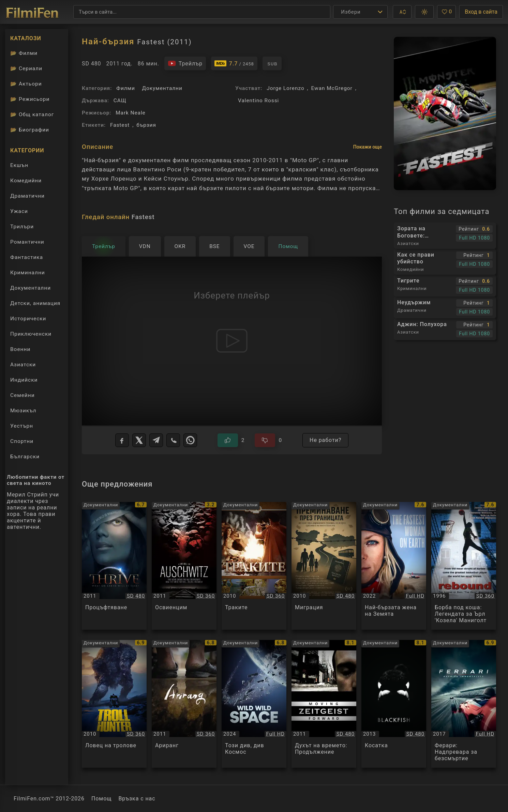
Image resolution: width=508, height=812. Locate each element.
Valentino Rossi (258, 101)
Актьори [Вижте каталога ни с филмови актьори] (26, 84)
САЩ (120, 101)
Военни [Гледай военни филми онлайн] (20, 349)
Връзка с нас (137, 799)
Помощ (101, 799)
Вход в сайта (481, 12)
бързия (146, 125)
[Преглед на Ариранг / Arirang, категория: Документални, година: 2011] (184, 704)
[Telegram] (156, 440)
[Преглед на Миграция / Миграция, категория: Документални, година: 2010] (324, 566)
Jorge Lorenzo (285, 88)
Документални (162, 88)
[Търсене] (202, 12)
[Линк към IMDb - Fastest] (234, 63)
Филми (126, 88)
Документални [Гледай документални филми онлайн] (31, 288)
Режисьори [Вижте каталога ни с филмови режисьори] (30, 99)
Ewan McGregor (332, 88)
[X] (139, 440)
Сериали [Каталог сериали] (26, 68)
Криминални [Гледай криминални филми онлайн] (28, 273)
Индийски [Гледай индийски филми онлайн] (24, 380)
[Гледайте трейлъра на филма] (185, 63)
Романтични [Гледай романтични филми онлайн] (27, 242)
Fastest (120, 125)
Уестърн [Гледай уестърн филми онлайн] (22, 426)
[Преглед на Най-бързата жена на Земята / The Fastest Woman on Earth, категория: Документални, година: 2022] (394, 566)
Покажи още (368, 147)
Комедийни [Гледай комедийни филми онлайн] (26, 181)
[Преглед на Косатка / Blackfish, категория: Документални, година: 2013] (394, 704)
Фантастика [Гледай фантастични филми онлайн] (27, 257)
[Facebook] (122, 440)
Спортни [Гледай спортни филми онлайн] (22, 441)
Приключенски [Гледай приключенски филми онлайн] (31, 334)
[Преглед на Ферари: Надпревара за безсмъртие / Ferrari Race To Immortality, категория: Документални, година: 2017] (464, 704)
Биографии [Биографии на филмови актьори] (30, 130)
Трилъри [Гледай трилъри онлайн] (22, 228)
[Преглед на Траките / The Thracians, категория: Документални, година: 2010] (254, 566)
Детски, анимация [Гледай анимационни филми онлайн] (35, 303)
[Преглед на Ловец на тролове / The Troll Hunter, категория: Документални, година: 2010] (114, 704)
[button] (402, 12)
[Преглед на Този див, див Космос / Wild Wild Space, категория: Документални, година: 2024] (254, 704)
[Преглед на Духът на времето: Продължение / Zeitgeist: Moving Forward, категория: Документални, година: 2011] (324, 704)
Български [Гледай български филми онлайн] (25, 457)
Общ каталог (32, 114)
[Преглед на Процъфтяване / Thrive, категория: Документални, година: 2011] (114, 566)
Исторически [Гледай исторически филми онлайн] (28, 319)
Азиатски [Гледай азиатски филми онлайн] (23, 365)
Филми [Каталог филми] (24, 53)
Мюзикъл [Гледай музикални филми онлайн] (23, 411)
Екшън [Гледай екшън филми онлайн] (19, 165)
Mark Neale (131, 113)
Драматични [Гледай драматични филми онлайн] (27, 196)
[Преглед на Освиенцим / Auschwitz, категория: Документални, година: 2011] (184, 566)
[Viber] (173, 440)
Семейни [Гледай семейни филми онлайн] (23, 395)
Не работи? (325, 440)
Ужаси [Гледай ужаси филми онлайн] (19, 211)
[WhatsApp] (190, 440)
